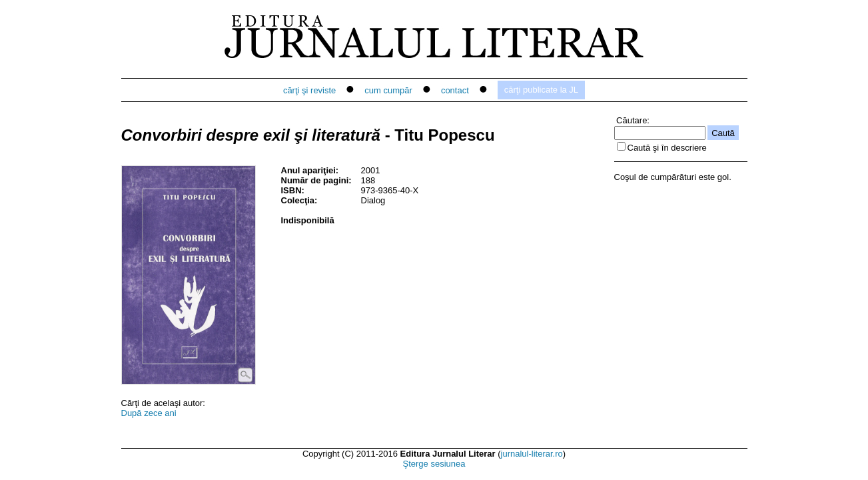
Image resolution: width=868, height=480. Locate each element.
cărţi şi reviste (309, 90)
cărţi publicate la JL (541, 90)
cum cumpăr (388, 90)
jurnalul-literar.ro (532, 454)
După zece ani (149, 413)
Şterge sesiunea (434, 464)
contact (455, 90)
